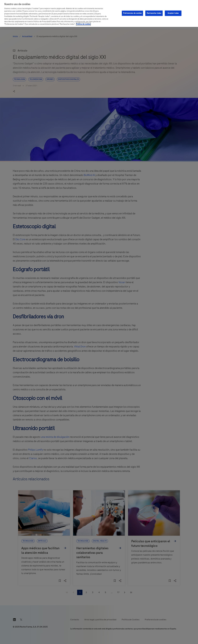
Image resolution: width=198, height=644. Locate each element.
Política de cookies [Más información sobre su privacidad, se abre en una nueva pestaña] (83, 24)
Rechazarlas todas (154, 13)
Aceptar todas (173, 13)
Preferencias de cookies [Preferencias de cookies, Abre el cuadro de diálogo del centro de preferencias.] (132, 13)
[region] (99, 13)
